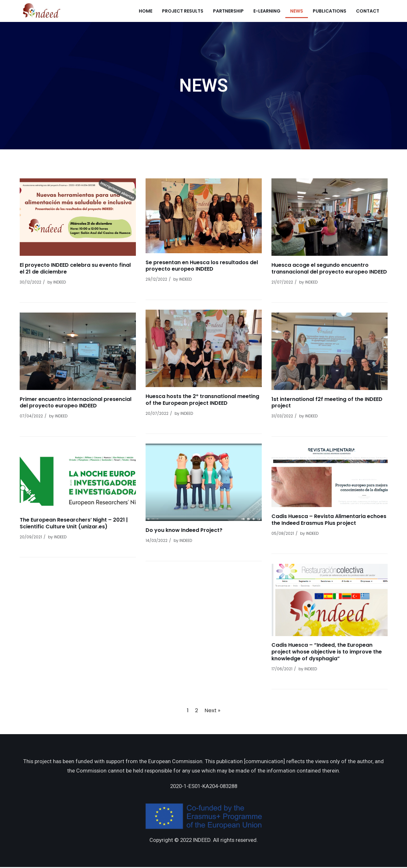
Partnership (228, 11)
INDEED (60, 282)
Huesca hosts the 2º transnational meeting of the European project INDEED (202, 400)
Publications (330, 11)
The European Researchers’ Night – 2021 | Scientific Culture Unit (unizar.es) (74, 523)
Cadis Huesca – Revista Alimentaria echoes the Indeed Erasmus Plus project (329, 520)
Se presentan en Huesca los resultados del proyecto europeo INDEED (202, 266)
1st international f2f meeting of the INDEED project (327, 403)
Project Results (183, 11)
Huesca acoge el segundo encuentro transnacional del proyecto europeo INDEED (329, 268)
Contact (368, 11)
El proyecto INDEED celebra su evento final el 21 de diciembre (75, 268)
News (297, 11)
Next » (213, 710)
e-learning (267, 11)
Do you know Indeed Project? (184, 530)
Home (146, 11)
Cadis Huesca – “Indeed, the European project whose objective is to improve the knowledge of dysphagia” (327, 652)
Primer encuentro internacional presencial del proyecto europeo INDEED (76, 403)
